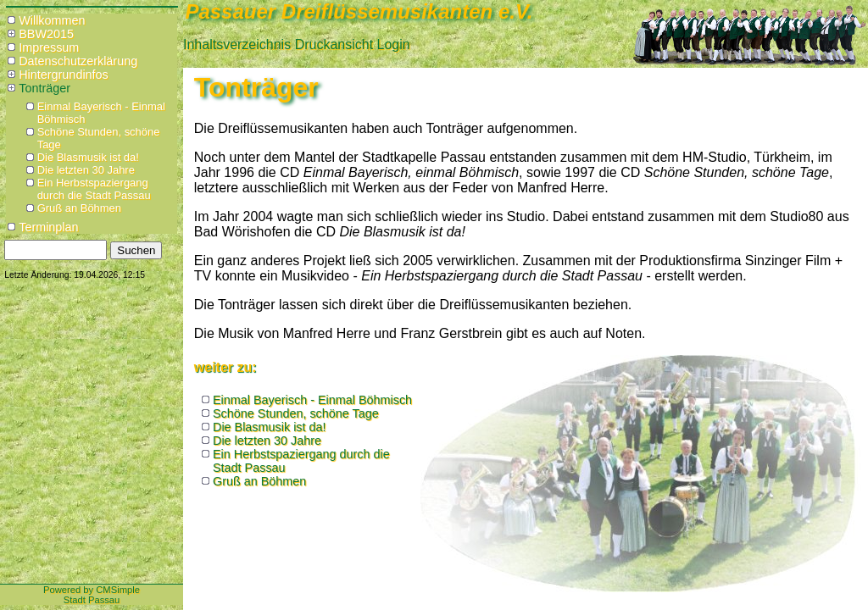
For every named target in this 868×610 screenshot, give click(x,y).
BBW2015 (46, 34)
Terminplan (48, 227)
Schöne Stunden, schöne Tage (296, 413)
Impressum (49, 47)
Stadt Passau (92, 600)
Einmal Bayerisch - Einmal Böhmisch (312, 400)
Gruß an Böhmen (79, 208)
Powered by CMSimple (92, 590)
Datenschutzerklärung (78, 61)
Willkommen (52, 20)
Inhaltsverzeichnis (237, 44)
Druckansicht (334, 44)
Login (394, 44)
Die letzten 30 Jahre (86, 170)
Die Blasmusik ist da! (88, 157)
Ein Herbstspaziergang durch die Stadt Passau (94, 189)
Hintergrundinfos (64, 75)
